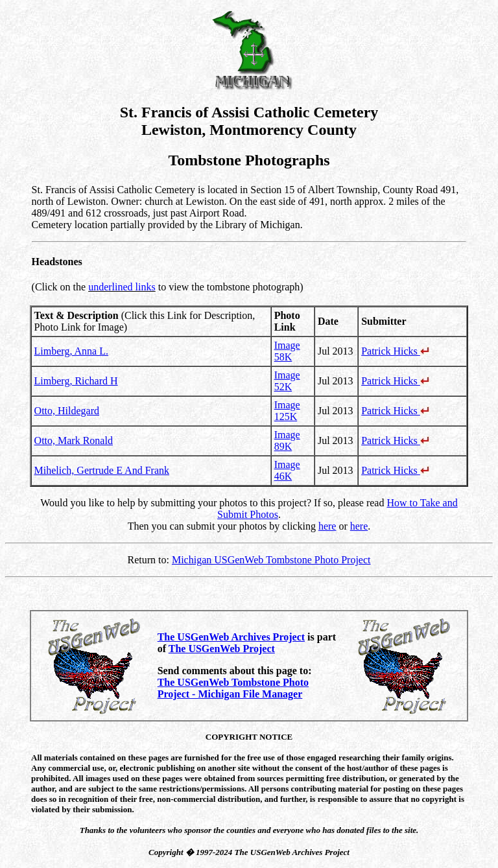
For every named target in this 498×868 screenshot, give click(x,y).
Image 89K (287, 440)
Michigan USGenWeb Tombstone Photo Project (271, 560)
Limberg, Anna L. (71, 351)
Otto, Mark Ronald (74, 440)
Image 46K (287, 470)
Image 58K (287, 351)
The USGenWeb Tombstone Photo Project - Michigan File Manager (233, 688)
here (327, 526)
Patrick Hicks (395, 351)
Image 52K (287, 381)
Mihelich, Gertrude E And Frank (102, 470)
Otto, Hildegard (67, 411)
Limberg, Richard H (76, 381)
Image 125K (287, 411)
